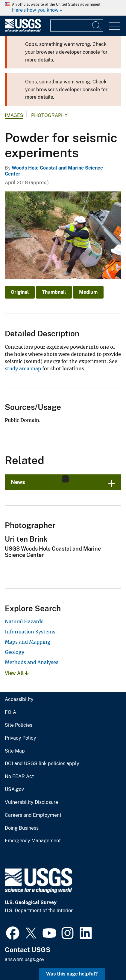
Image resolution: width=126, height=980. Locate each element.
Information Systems (30, 632)
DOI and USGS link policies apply (42, 764)
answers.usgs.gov (25, 959)
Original (20, 292)
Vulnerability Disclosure (31, 802)
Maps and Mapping (28, 642)
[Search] (97, 26)
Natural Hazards (24, 621)
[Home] (23, 31)
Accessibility (19, 699)
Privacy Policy (21, 738)
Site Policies (19, 725)
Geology (15, 652)
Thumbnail (54, 292)
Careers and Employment (33, 815)
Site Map (15, 751)
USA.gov (14, 789)
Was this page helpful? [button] (72, 974)
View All (17, 673)
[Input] (77, 26)
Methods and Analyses (32, 662)
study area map (23, 368)
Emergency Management (33, 841)
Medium (88, 292)
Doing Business (22, 828)
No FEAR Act (19, 777)
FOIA (10, 712)
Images (14, 115)
